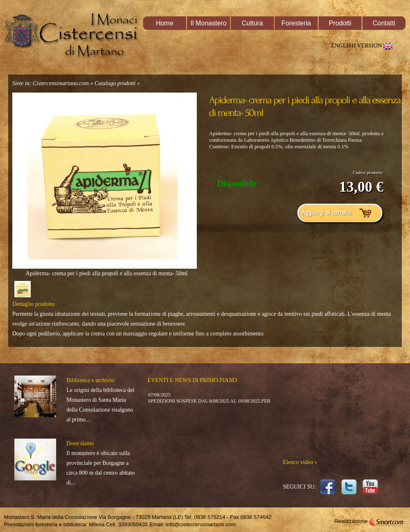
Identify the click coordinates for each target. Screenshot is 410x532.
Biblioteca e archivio (90, 380)
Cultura (253, 23)
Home (165, 23)
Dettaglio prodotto (33, 304)
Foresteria (296, 23)
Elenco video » (300, 462)
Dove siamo (80, 443)
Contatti (384, 23)
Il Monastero (208, 23)
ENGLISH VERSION (363, 46)
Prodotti (340, 23)
